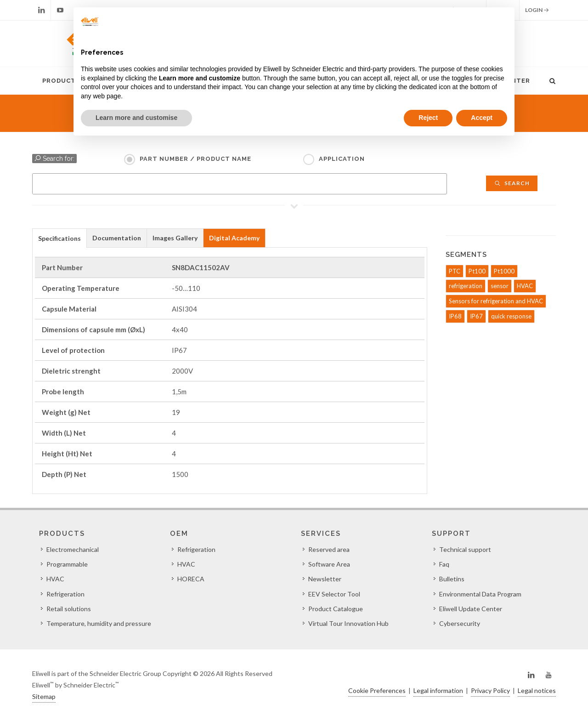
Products (61, 81)
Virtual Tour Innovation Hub (348, 623)
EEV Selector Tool (334, 594)
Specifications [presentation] (59, 238)
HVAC (525, 286)
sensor (500, 286)
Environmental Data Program (480, 594)
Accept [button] (482, 118)
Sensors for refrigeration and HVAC (496, 301)
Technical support (465, 549)
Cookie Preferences (377, 690)
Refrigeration (65, 594)
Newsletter (325, 579)
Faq (444, 564)
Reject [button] (428, 118)
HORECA (191, 579)
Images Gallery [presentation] (175, 238)
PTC (455, 271)
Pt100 (477, 271)
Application (342, 159)
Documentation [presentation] (117, 238)
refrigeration (466, 286)
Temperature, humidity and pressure (99, 623)
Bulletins (452, 579)
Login (537, 10)
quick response (511, 316)
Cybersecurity (460, 623)
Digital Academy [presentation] (234, 238)
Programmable (67, 564)
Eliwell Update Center (471, 609)
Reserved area (329, 549)
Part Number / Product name (195, 159)
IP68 (455, 316)
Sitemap (44, 696)
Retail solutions (69, 609)
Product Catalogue (336, 609)
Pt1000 (504, 271)
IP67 (476, 316)
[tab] (59, 238)
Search (512, 183)
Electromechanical (73, 549)
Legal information (438, 690)
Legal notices (537, 690)
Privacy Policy (490, 690)
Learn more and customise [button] (136, 118)
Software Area (329, 564)
